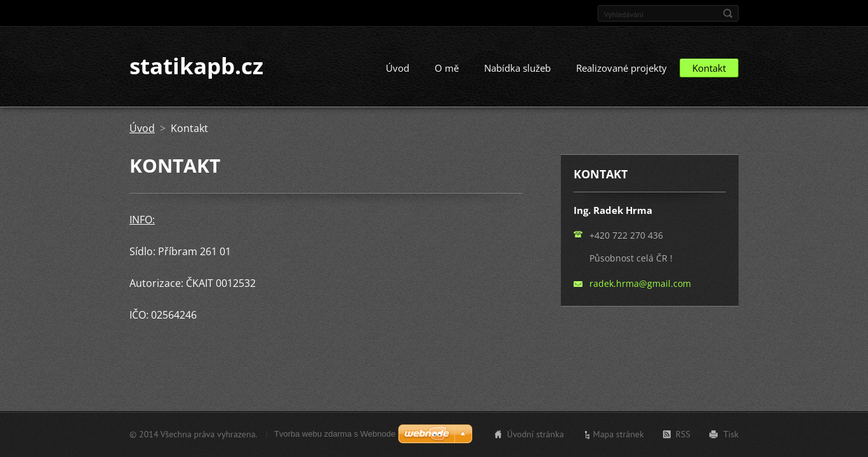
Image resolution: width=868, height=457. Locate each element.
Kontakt (709, 69)
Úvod (398, 69)
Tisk (731, 434)
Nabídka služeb (517, 69)
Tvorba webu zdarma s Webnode (335, 434)
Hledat (728, 13)
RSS (683, 434)
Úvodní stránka (536, 434)
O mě (447, 69)
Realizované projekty (621, 69)
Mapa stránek (619, 434)
